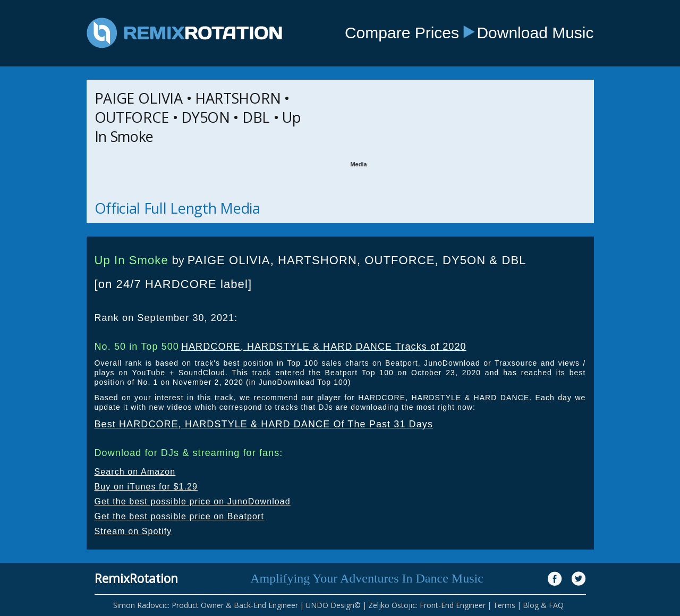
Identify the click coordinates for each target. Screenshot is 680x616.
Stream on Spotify (133, 531)
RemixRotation (136, 578)
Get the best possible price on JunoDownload (193, 501)
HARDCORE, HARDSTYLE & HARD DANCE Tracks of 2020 (324, 347)
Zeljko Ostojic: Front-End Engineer (427, 605)
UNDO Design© (333, 605)
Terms (504, 605)
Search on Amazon (135, 472)
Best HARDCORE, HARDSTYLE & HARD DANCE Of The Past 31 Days (264, 424)
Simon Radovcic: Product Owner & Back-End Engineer (206, 605)
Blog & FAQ (543, 605)
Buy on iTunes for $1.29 (146, 487)
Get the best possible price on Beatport (180, 516)
